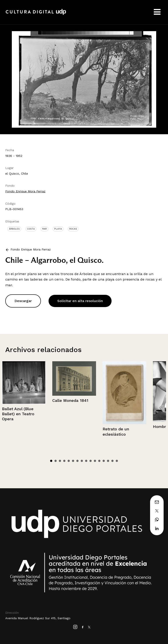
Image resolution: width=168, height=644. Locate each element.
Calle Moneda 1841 (70, 400)
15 (112, 461)
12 (99, 461)
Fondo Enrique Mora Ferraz (25, 191)
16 (117, 461)
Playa (58, 229)
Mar (45, 229)
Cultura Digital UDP (36, 14)
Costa (31, 229)
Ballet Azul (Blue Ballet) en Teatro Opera (18, 414)
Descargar (23, 301)
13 (104, 461)
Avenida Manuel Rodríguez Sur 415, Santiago (38, 618)
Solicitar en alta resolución (80, 301)
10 (91, 461)
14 (108, 461)
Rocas (73, 229)
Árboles (14, 229)
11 (95, 461)
